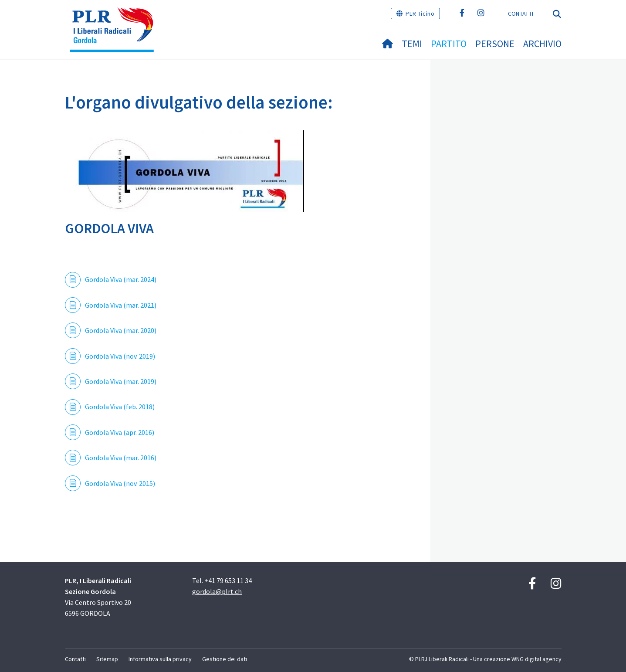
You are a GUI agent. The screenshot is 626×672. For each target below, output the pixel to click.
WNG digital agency (536, 659)
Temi (412, 44)
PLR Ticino (420, 14)
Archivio (542, 44)
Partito (449, 44)
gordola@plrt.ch (217, 591)
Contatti (521, 14)
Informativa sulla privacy (160, 659)
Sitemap (107, 659)
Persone (495, 44)
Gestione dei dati (225, 659)
